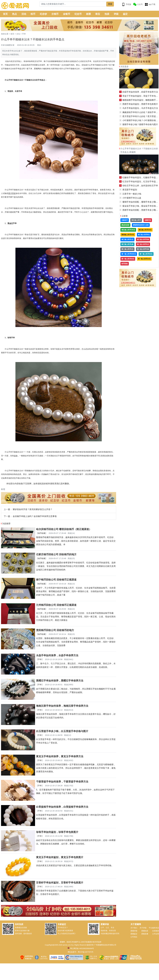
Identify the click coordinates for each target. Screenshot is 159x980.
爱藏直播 (145, 934)
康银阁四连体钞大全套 (141, 225)
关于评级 (143, 928)
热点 (15, 14)
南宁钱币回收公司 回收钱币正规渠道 (56, 580)
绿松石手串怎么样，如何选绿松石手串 (140, 186)
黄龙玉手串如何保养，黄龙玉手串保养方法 (60, 756)
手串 (24, 34)
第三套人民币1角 (127, 244)
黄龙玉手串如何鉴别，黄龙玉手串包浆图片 (60, 857)
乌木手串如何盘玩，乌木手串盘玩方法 (140, 108)
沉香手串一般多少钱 (132, 194)
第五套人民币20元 (145, 230)
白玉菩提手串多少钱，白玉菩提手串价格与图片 (62, 731)
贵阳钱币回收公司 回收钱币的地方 (55, 630)
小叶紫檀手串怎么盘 (132, 198)
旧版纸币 (125, 220)
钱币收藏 (42, 533)
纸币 (33, 14)
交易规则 (156, 931)
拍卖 (107, 14)
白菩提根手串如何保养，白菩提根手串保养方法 (62, 807)
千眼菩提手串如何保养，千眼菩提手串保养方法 (62, 782)
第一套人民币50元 (146, 254)
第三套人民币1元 (127, 239)
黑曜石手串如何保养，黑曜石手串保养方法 (60, 681)
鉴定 (125, 14)
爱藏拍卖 (145, 931)
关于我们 (134, 928)
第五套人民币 (136, 220)
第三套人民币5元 (144, 235)
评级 (116, 14)
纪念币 (78, 14)
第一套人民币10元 (144, 259)
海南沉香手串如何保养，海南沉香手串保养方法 (62, 706)
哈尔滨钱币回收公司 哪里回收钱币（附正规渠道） (64, 529)
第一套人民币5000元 (129, 254)
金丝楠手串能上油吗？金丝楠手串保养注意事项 (35, 516)
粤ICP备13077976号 (86, 952)
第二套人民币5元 (143, 244)
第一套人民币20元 (128, 259)
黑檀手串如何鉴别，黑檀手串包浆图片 (140, 104)
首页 (5, 14)
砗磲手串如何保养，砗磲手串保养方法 (140, 92)
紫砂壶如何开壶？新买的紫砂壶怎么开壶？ (33, 509)
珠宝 (98, 14)
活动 (24, 14)
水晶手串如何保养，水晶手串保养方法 (57, 655)
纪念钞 (43, 14)
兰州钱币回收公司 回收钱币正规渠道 (56, 605)
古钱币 (55, 14)
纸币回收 (125, 264)
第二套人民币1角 (143, 249)
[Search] (73, 4)
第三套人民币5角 (143, 239)
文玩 (18, 34)
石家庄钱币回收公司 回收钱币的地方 (56, 554)
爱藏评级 (134, 931)
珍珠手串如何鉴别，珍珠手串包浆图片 (57, 832)
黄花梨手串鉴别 (130, 190)
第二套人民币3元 (127, 249)
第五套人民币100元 (128, 230)
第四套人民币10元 (128, 235)
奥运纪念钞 (125, 225)
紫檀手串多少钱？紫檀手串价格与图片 (140, 124)
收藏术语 (148, 220)
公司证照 (156, 934)
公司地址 (134, 937)
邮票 (89, 14)
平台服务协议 (154, 928)
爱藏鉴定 (134, 934)
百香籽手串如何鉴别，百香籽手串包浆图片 (60, 883)
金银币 (67, 14)
